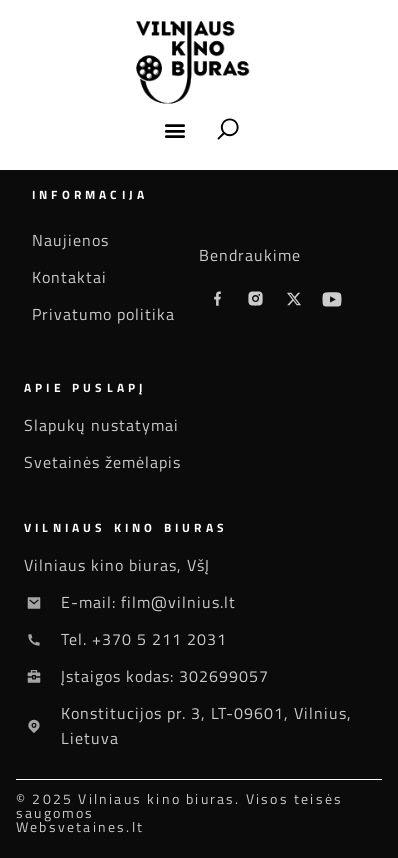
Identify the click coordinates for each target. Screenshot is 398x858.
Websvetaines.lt (80, 826)
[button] (175, 129)
